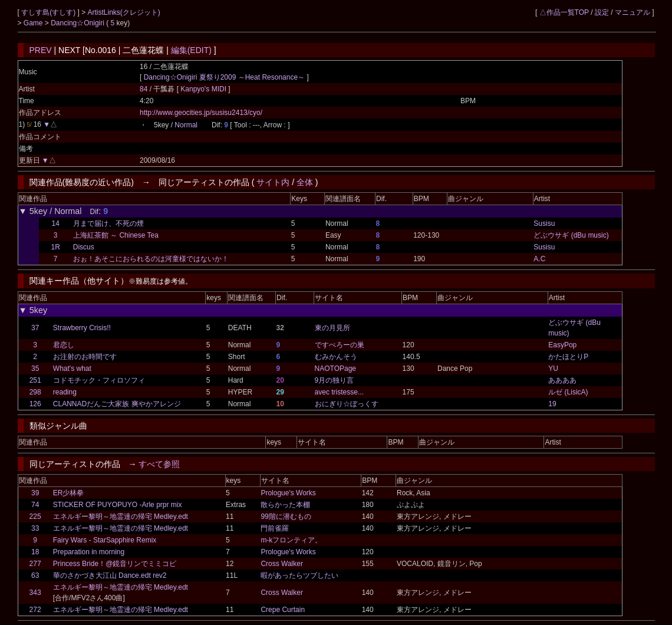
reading (65, 392)
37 (35, 328)
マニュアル (633, 12)
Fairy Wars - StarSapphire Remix (105, 540)
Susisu (544, 223)
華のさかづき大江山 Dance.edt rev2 (110, 575)
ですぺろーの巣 (340, 345)
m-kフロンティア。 (291, 540)
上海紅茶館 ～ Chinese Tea (116, 235)
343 (35, 593)
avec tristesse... (339, 392)
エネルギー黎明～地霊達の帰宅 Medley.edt (121, 517)
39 (35, 493)
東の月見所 (332, 328)
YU (553, 369)
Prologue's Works (288, 493)
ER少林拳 (69, 493)
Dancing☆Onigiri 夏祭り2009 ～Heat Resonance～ (224, 77)
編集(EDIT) (191, 50)
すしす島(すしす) (49, 12)
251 (35, 380)
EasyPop (562, 345)
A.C (539, 259)
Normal (186, 125)
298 (35, 392)
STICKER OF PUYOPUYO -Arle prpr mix (118, 505)
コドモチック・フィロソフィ (99, 380)
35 (35, 369)
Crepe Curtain (283, 610)
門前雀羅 (275, 528)
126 (35, 404)
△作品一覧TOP (564, 12)
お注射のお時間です (85, 357)
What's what (72, 369)
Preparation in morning (89, 552)
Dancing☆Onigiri (78, 23)
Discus (84, 247)
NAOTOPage (335, 369)
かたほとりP (568, 357)
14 (56, 223)
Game (34, 23)
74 (35, 505)
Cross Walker (282, 564)
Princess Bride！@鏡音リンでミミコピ (115, 564)
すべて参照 (159, 464)
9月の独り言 (335, 380)
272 (35, 610)
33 (35, 528)
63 (35, 575)
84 (144, 89)
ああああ (562, 380)
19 (552, 404)
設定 (602, 12)
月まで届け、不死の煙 (108, 223)
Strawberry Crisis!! (82, 328)
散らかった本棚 (285, 505)
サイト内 (273, 182)
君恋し (64, 345)
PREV (41, 50)
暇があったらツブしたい (299, 575)
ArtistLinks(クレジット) (124, 12)
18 (35, 552)
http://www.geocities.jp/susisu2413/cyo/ (201, 113)
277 (35, 564)
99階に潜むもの (286, 517)
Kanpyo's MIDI (204, 89)
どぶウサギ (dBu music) (571, 235)
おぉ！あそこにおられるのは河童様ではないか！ (151, 259)
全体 (305, 182)
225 (35, 517)
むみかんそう (336, 357)
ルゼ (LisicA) (568, 392)
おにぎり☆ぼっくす (347, 404)
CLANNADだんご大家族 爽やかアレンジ (117, 404)
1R (56, 247)
